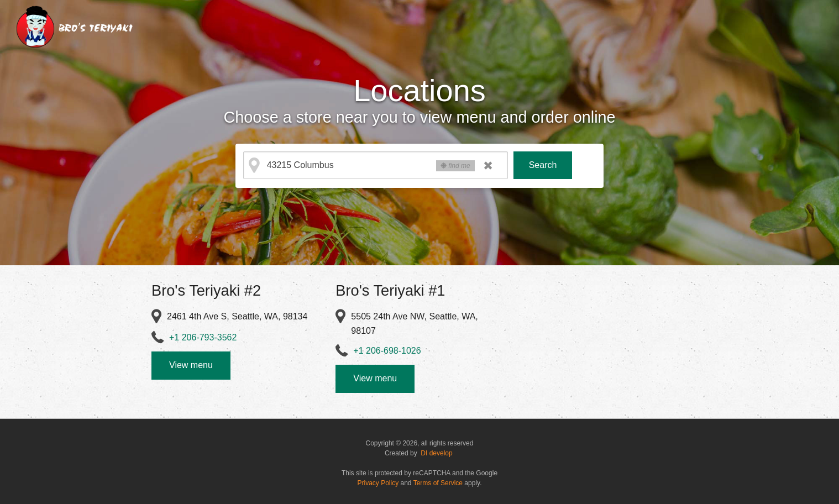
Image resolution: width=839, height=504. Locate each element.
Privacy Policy (378, 483)
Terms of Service (438, 483)
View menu (191, 365)
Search (543, 165)
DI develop (436, 453)
